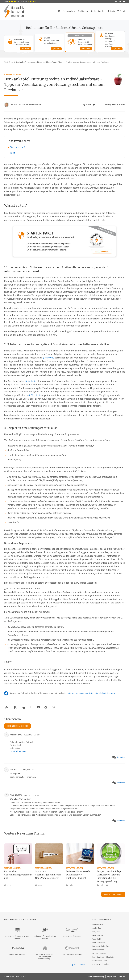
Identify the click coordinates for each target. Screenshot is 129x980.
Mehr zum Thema (113, 894)
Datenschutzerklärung (96, 977)
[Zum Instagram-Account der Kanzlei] (53, 707)
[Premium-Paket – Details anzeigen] (80, 42)
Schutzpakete (69, 11)
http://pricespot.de (18, 752)
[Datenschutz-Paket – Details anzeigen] (19, 44)
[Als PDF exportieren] (15, 707)
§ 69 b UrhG (49, 358)
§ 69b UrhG (30, 381)
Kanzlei (101, 11)
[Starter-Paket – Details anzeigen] (49, 43)
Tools (93, 11)
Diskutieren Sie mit (17, 726)
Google (12, 2)
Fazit (13, 153)
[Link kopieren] (6, 707)
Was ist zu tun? (18, 147)
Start (6, 62)
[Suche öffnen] (59, 11)
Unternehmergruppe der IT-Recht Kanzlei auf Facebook (91, 693)
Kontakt (122, 977)
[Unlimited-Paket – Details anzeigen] (110, 42)
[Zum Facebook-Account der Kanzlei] (46, 707)
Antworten (121, 757)
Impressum (111, 977)
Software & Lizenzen (13, 75)
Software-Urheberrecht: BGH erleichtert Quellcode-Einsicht (78, 875)
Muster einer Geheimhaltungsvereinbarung (18, 875)
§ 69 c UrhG (35, 395)
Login (111, 11)
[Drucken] (23, 707)
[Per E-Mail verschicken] (38, 707)
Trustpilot (30, 2)
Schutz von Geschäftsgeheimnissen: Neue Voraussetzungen (48, 875)
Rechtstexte (83, 11)
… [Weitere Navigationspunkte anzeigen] (12, 62)
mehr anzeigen (79, 965)
